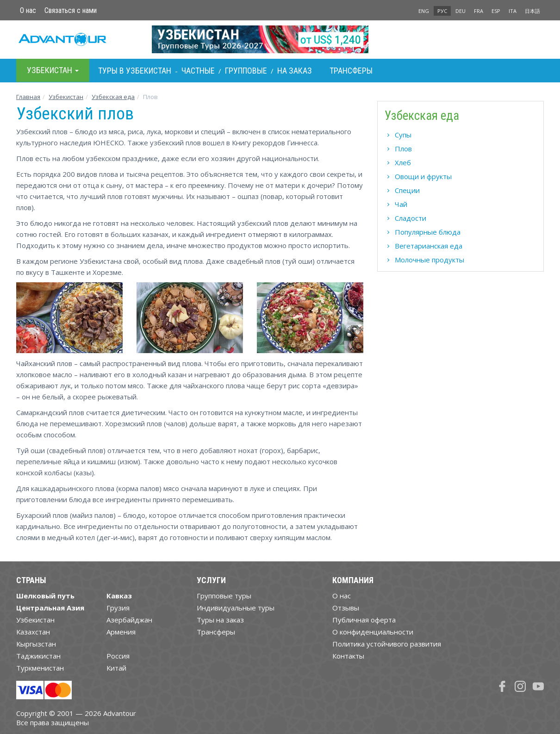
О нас (28, 10)
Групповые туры (224, 596)
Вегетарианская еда (429, 246)
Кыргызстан (36, 644)
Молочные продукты (429, 260)
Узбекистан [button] (53, 70)
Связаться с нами (71, 10)
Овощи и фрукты (423, 176)
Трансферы (351, 71)
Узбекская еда (113, 97)
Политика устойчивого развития (387, 644)
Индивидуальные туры (236, 608)
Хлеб (403, 162)
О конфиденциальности (373, 632)
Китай (116, 668)
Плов (403, 149)
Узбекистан (66, 97)
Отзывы (346, 608)
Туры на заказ (220, 620)
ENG (424, 11)
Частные (198, 71)
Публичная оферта (364, 620)
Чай (401, 204)
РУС (442, 11)
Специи (407, 190)
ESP (496, 11)
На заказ (295, 71)
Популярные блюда (428, 232)
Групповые (246, 71)
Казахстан (33, 632)
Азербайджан (129, 620)
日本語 (532, 11)
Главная (28, 97)
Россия (118, 656)
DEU (460, 11)
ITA (513, 11)
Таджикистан (38, 656)
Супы (403, 135)
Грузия (118, 608)
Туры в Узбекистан (135, 71)
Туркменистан (40, 668)
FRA (479, 11)
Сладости (411, 218)
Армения (121, 632)
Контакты (348, 656)
